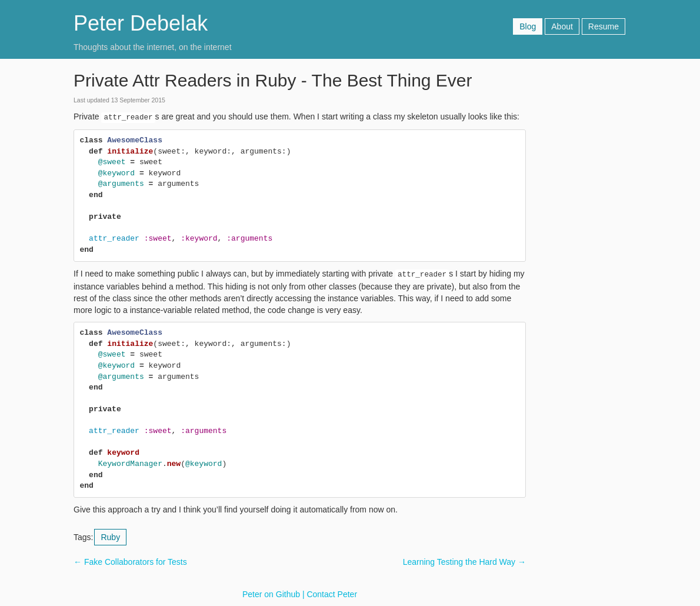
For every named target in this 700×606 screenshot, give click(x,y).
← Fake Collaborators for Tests (130, 562)
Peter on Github (271, 594)
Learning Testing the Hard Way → (464, 562)
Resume (604, 26)
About (562, 26)
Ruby (110, 537)
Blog (528, 26)
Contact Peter (332, 594)
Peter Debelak (141, 23)
